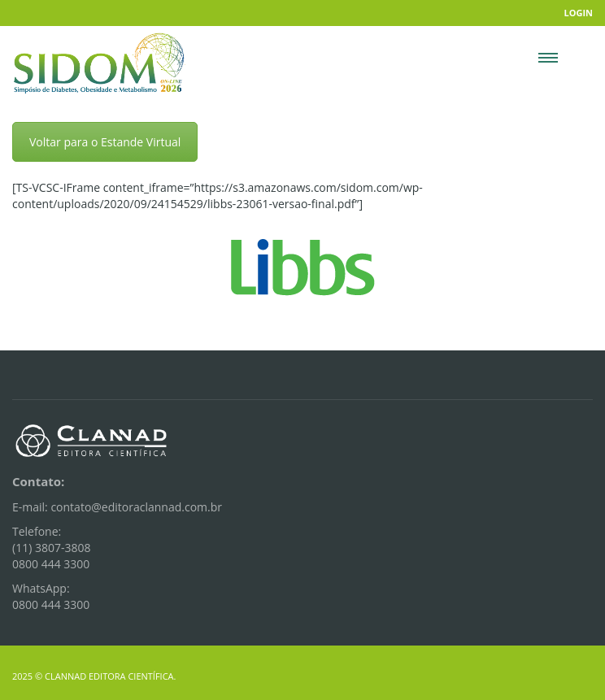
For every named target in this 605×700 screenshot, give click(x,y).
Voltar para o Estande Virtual (105, 142)
